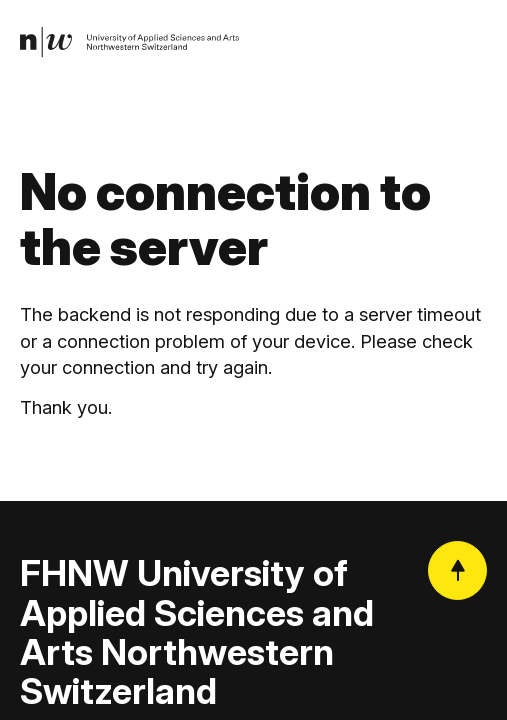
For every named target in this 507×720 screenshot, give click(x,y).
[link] (130, 43)
